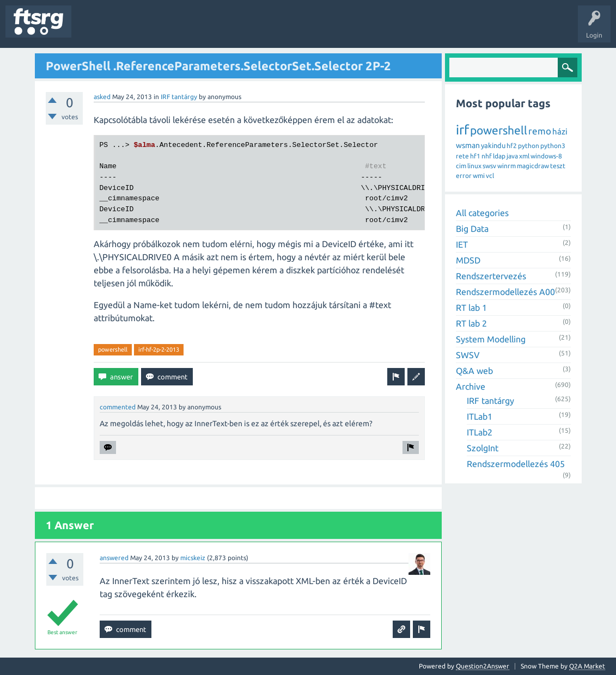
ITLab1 (480, 416)
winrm (507, 166)
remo (540, 131)
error (464, 176)
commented (118, 407)
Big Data (472, 229)
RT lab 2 (471, 323)
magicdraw (533, 166)
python (529, 146)
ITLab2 (480, 432)
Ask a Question (322, 29)
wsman (468, 145)
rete (462, 156)
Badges (249, 29)
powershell (113, 349)
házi (560, 131)
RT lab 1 (471, 308)
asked (102, 97)
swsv (489, 166)
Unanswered (140, 29)
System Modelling (491, 339)
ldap (499, 156)
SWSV (468, 355)
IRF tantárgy (179, 97)
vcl (490, 176)
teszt (558, 166)
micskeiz (193, 558)
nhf (487, 156)
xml (524, 156)
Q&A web (474, 371)
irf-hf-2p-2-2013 (159, 349)
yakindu (493, 145)
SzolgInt (483, 448)
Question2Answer (483, 666)
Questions (94, 29)
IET (462, 244)
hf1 (475, 156)
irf (462, 130)
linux (474, 166)
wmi (479, 176)
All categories (482, 213)
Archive (471, 386)
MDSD (468, 260)
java (512, 156)
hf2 (512, 146)
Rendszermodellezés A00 (505, 292)
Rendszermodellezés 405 (516, 464)
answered (114, 558)
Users (216, 29)
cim (461, 166)
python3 (553, 146)
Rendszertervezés (491, 276)
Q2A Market (587, 666)
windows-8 (546, 156)
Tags (182, 29)
